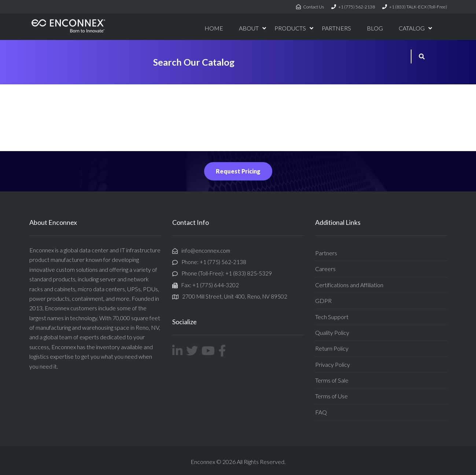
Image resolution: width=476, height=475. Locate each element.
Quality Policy (332, 332)
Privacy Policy (333, 364)
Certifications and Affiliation (349, 285)
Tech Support (332, 317)
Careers (325, 269)
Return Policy (332, 348)
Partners (326, 253)
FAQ (321, 412)
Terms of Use (331, 396)
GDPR (323, 301)
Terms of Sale (332, 380)
